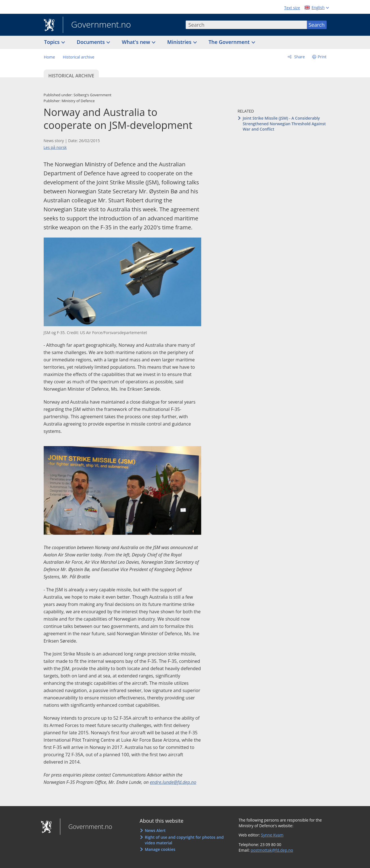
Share (299, 57)
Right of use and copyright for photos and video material (184, 840)
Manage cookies (160, 849)
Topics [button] (53, 42)
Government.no (97, 25)
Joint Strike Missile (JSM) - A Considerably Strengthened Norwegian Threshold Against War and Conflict (284, 124)
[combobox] (246, 25)
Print (322, 57)
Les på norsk (55, 147)
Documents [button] (91, 42)
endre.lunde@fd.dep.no (173, 782)
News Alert (155, 830)
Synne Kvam (272, 835)
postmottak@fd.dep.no (272, 850)
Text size (292, 8)
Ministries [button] (180, 42)
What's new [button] (137, 42)
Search (317, 25)
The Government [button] (230, 42)
